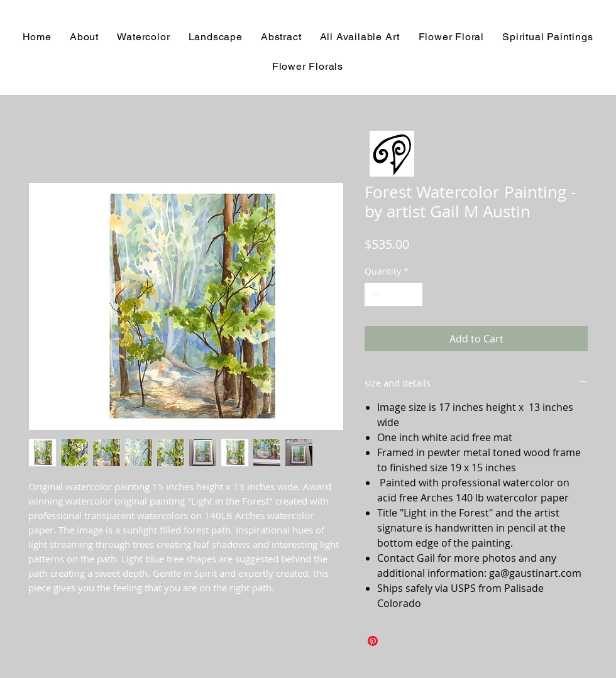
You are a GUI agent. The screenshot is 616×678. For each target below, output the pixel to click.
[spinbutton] (393, 294)
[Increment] (413, 294)
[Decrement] (374, 294)
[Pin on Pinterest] (373, 641)
